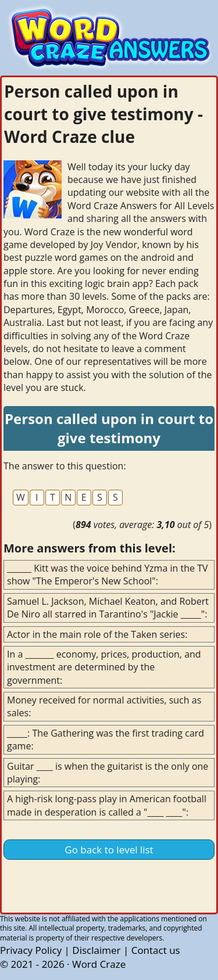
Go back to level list (109, 850)
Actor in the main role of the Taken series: (97, 634)
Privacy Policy (31, 950)
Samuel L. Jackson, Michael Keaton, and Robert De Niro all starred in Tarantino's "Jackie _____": (108, 608)
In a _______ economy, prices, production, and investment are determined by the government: (104, 667)
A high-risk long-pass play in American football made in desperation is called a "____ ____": (107, 805)
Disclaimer (96, 950)
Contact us (156, 950)
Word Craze (99, 964)
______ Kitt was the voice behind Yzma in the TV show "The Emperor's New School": (108, 575)
